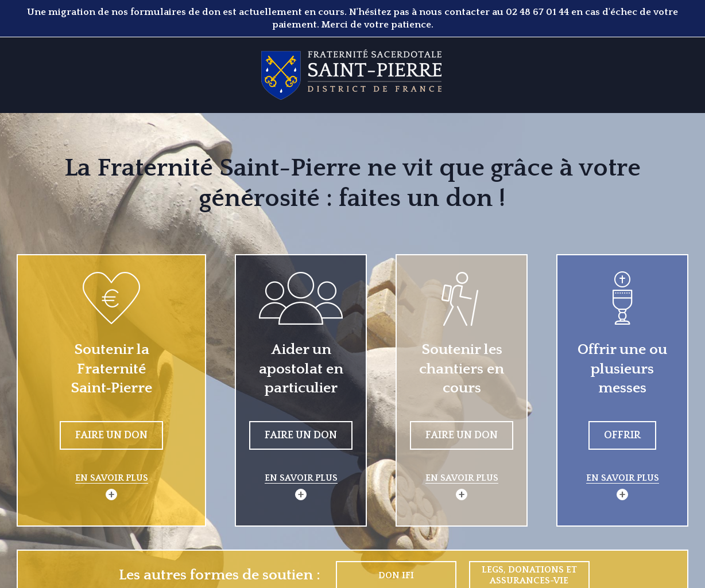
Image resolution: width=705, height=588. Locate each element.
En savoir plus (112, 478)
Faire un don (111, 435)
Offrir (622, 435)
